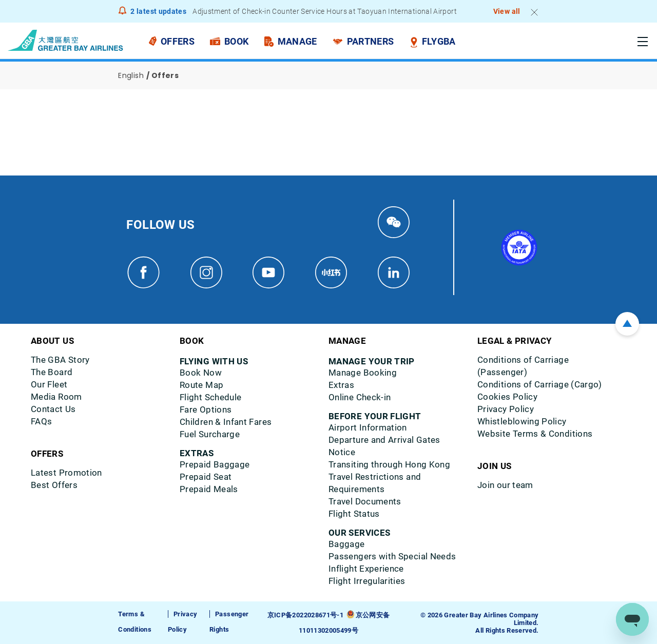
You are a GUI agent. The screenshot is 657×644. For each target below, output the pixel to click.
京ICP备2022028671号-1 (305, 615)
